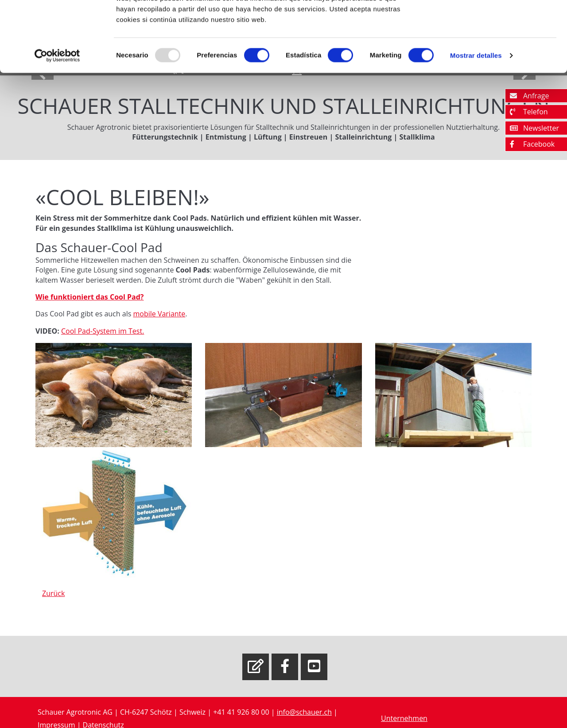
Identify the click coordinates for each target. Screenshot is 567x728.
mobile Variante (159, 314)
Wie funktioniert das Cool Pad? (89, 297)
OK (493, 23)
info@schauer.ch (304, 712)
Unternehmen (404, 718)
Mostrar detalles (476, 121)
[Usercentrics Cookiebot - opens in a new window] (57, 121)
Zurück (53, 593)
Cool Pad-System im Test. (103, 331)
